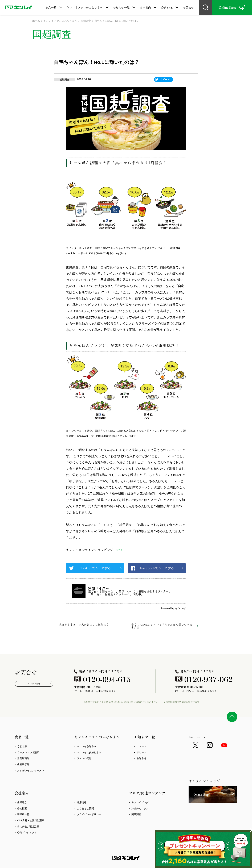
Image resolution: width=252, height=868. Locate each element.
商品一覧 (51, 7)
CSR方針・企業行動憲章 (31, 821)
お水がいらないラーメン (31, 771)
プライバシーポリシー (89, 815)
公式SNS (167, 7)
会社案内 (145, 7)
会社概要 (22, 809)
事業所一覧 (23, 815)
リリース (141, 753)
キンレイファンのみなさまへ (85, 7)
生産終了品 (23, 765)
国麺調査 (136, 815)
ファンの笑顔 (84, 759)
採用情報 (82, 803)
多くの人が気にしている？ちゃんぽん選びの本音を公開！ (162, 626)
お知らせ (141, 759)
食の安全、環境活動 (28, 827)
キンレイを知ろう (87, 747)
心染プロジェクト (27, 833)
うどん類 (22, 747)
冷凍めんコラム (140, 809)
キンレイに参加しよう (89, 753)
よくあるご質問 (34, 685)
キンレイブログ (140, 803)
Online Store (232, 7)
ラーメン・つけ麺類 (28, 753)
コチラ (121, 550)
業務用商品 (23, 759)
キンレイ (180, 609)
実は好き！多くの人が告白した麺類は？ (84, 625)
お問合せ (188, 7)
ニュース (141, 747)
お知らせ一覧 (121, 7)
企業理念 (22, 803)
